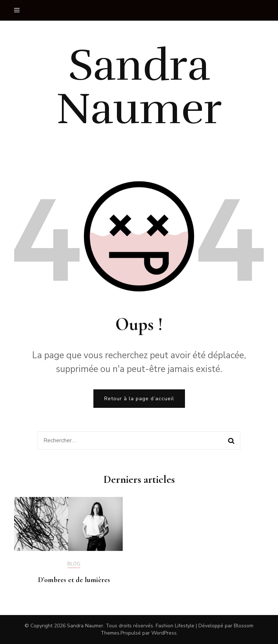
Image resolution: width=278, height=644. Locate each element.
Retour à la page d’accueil (139, 399)
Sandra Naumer (139, 87)
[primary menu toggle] (19, 10)
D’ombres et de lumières (74, 580)
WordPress (164, 633)
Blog (74, 564)
